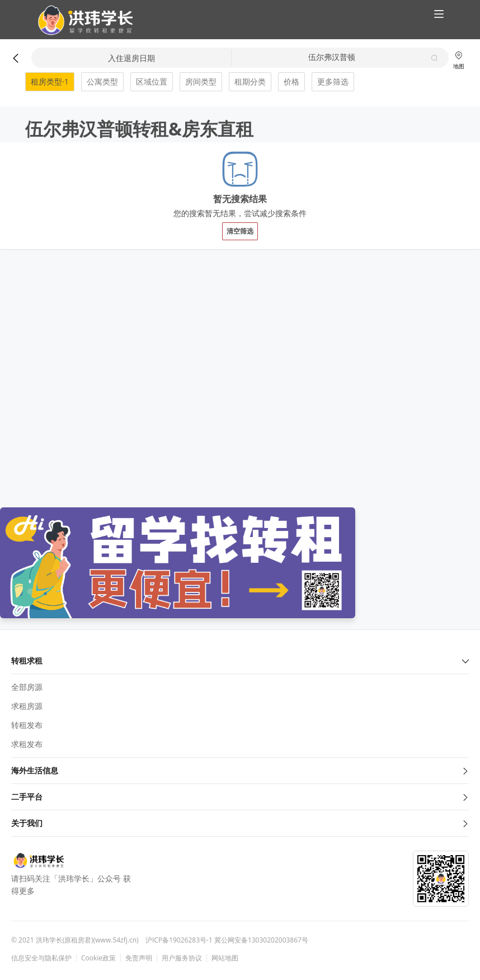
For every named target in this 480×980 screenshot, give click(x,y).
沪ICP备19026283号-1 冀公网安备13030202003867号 (227, 940)
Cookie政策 (98, 958)
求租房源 (27, 706)
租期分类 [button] (250, 81)
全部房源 (27, 687)
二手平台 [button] (240, 797)
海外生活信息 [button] (240, 770)
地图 (459, 60)
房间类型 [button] (201, 81)
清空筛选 (240, 231)
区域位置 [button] (152, 81)
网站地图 (225, 958)
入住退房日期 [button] (131, 58)
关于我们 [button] (240, 823)
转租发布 (27, 725)
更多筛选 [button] (333, 81)
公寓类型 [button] (102, 81)
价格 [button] (291, 81)
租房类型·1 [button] (50, 81)
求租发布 (27, 744)
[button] (81, 20)
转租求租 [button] (240, 661)
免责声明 (139, 958)
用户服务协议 (182, 958)
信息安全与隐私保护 (41, 958)
